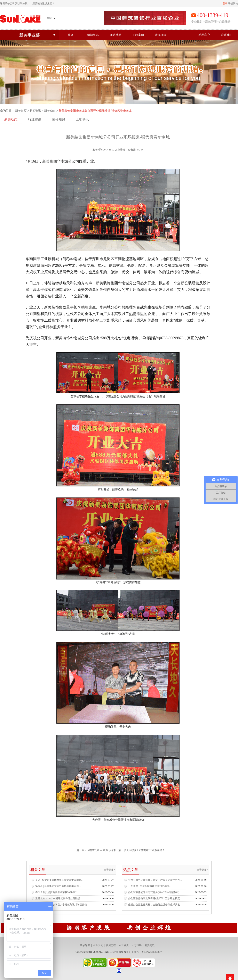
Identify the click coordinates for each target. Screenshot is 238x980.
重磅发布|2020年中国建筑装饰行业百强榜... (59, 898)
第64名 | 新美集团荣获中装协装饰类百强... (58, 886)
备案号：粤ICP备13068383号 (147, 952)
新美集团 (50, 161)
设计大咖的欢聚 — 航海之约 (97, 850)
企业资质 (124, 945)
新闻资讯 (93, 35)
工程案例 (138, 35)
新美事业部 (30, 35)
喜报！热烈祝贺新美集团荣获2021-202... (57, 892)
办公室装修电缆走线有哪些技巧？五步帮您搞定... (155, 898)
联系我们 (227, 35)
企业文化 (98, 945)
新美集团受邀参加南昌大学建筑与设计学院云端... (62, 905)
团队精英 (116, 35)
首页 (70, 35)
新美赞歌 (150, 945)
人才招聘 (137, 945)
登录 (225, 3)
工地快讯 (82, 119)
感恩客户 (204, 35)
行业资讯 (35, 119)
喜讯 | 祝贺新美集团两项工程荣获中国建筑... (59, 880)
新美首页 (21, 111)
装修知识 (58, 119)
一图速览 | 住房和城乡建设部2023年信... (150, 886)
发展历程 (111, 945)
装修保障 (161, 35)
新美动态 (50, 111)
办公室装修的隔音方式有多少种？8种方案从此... (154, 892)
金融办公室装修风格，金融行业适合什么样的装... (155, 905)
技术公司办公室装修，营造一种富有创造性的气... (155, 880)
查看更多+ (109, 870)
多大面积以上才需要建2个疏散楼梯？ (144, 850)
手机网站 (233, 3)
